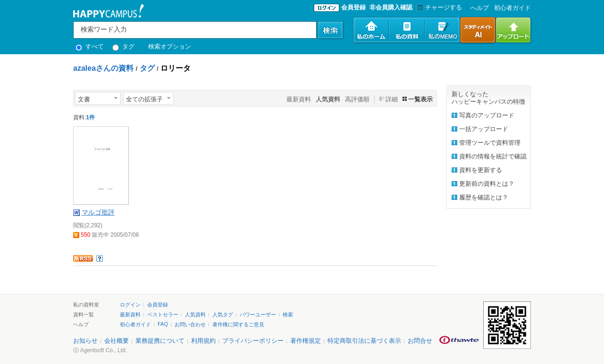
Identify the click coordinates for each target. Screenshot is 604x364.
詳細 (392, 99)
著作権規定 (306, 341)
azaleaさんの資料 (103, 68)
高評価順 (357, 99)
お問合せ (420, 341)
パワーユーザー (258, 314)
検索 (288, 314)
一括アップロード (484, 129)
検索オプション (170, 46)
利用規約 (203, 341)
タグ (123, 46)
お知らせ (85, 341)
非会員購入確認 (391, 7)
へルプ (480, 8)
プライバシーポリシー (253, 341)
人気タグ (223, 314)
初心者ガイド (512, 8)
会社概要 (117, 341)
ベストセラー (163, 314)
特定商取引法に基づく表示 (364, 341)
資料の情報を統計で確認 (493, 156)
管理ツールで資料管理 (490, 143)
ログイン (130, 305)
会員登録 (353, 7)
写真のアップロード (487, 115)
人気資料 (195, 314)
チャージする (438, 7)
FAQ (163, 324)
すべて (90, 46)
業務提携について (160, 341)
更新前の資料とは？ (487, 184)
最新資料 (299, 99)
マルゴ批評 (98, 212)
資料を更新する (481, 170)
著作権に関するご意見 (238, 324)
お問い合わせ (190, 324)
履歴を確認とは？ (484, 197)
